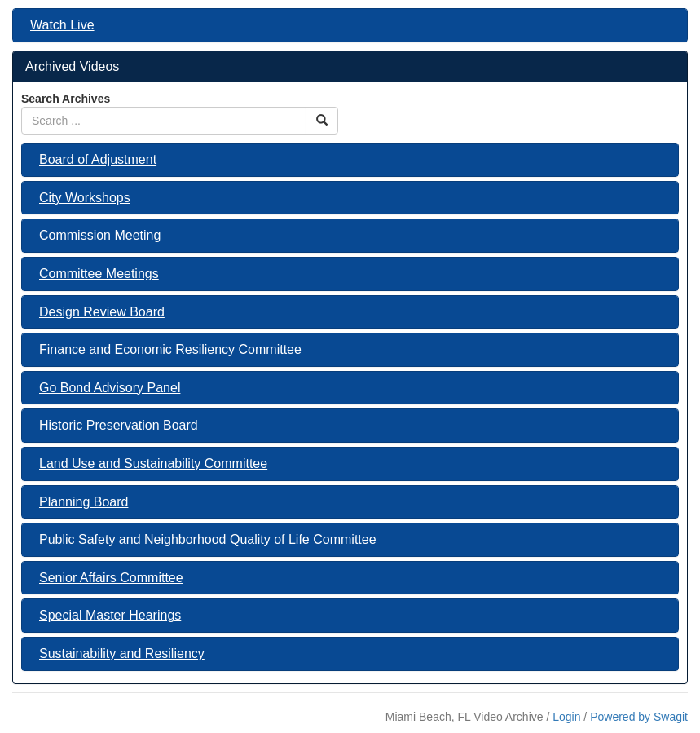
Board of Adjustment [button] (98, 159)
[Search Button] (322, 121)
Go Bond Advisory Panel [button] (110, 388)
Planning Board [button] (84, 502)
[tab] (350, 25)
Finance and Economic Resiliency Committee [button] (170, 349)
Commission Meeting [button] (100, 235)
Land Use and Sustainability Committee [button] (153, 464)
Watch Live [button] (62, 25)
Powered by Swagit (639, 717)
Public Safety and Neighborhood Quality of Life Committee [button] (208, 539)
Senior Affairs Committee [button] (111, 578)
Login (566, 717)
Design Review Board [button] (102, 312)
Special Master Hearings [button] (110, 615)
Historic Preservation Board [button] (119, 425)
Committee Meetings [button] (99, 274)
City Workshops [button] (85, 198)
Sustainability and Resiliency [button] (122, 654)
